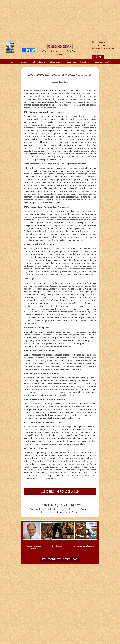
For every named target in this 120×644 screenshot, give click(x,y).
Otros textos (47, 512)
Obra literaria (39, 62)
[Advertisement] (60, 20)
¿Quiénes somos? (101, 62)
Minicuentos (58, 509)
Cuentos (34, 509)
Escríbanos (57, 546)
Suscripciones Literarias (83, 546)
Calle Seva (85, 62)
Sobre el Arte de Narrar (67, 512)
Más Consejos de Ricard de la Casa (60, 491)
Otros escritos (56, 62)
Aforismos (72, 509)
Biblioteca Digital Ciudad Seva (60, 505)
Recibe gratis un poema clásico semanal (60, 559)
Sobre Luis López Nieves (33, 547)
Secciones (71, 62)
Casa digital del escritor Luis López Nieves (60, 53)
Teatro (84, 509)
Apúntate (98, 57)
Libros (14, 62)
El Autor (25, 62)
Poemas (45, 509)
